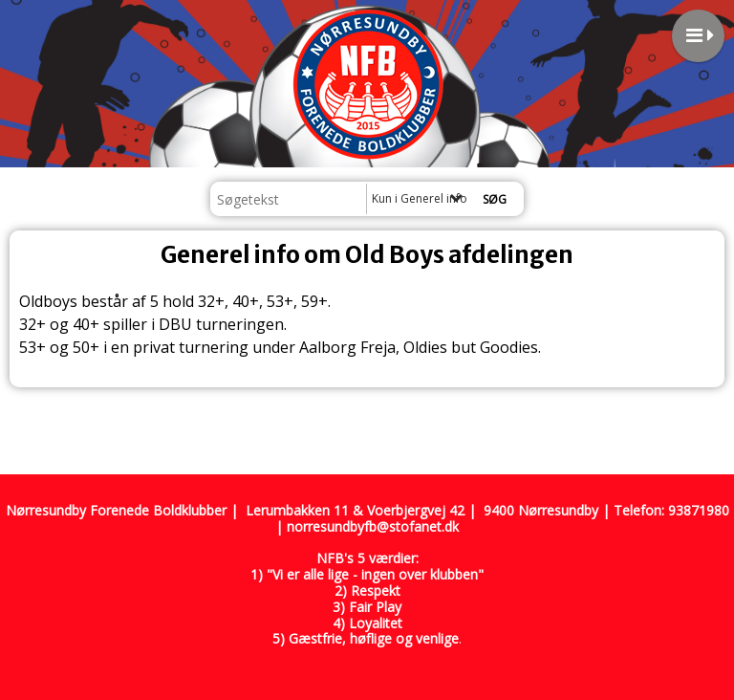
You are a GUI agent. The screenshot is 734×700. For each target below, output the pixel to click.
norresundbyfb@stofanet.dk (373, 526)
